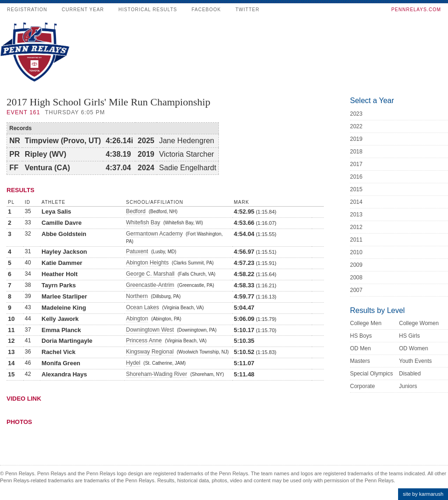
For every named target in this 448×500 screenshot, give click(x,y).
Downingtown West (150, 330)
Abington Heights (147, 263)
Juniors (408, 386)
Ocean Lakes (143, 307)
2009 (356, 265)
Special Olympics (371, 374)
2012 (356, 227)
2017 (356, 164)
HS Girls (409, 336)
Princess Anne (144, 340)
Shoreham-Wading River (157, 374)
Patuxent (137, 251)
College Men (366, 323)
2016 (356, 177)
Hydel (133, 363)
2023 (356, 114)
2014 (356, 202)
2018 (356, 152)
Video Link (24, 399)
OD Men (360, 348)
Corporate (362, 386)
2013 (356, 215)
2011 (356, 240)
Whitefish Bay (143, 222)
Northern (137, 296)
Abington (137, 319)
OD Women (413, 348)
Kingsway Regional (150, 352)
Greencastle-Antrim (150, 285)
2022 (356, 126)
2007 (356, 290)
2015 (356, 189)
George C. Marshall (150, 274)
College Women (419, 323)
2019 (356, 139)
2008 (356, 278)
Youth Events (415, 361)
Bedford (136, 211)
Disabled (410, 374)
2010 (356, 252)
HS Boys (361, 336)
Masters (360, 361)
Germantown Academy (154, 234)
